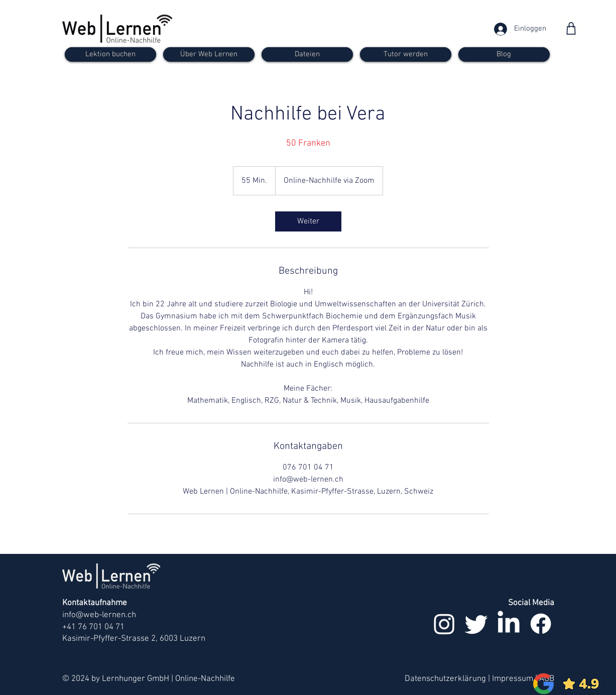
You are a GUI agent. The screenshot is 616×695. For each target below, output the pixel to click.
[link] (308, 221)
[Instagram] (444, 624)
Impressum (513, 679)
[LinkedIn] (509, 624)
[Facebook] (541, 624)
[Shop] (571, 28)
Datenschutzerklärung (445, 679)
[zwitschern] (476, 624)
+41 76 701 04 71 (93, 627)
